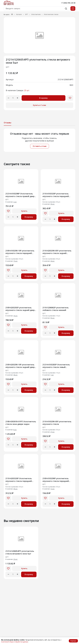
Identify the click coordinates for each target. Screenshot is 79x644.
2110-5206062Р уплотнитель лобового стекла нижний (56, 309)
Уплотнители (36, 14)
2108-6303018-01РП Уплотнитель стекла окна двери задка (21, 423)
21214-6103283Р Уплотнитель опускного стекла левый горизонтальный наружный (56, 366)
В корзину (43, 98)
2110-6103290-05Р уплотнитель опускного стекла (57, 423)
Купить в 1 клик (40, 105)
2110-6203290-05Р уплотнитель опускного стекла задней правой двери (57, 252)
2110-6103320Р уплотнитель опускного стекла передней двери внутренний (56, 195)
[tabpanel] (39, 140)
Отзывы (8, 123)
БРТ (27, 14)
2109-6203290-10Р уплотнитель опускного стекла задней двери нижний (21, 366)
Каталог (19, 14)
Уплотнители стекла (51, 14)
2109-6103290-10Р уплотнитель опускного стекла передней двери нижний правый (20, 252)
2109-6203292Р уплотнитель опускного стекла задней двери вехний (21, 309)
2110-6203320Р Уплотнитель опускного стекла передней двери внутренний (19, 480)
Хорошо (73, 641)
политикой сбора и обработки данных (15, 642)
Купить (24, 211)
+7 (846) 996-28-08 (68, 3)
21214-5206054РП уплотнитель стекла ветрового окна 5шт (20, 552)
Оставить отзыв (40, 146)
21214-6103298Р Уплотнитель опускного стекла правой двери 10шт (21, 195)
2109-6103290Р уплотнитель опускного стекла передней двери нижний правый (56, 480)
